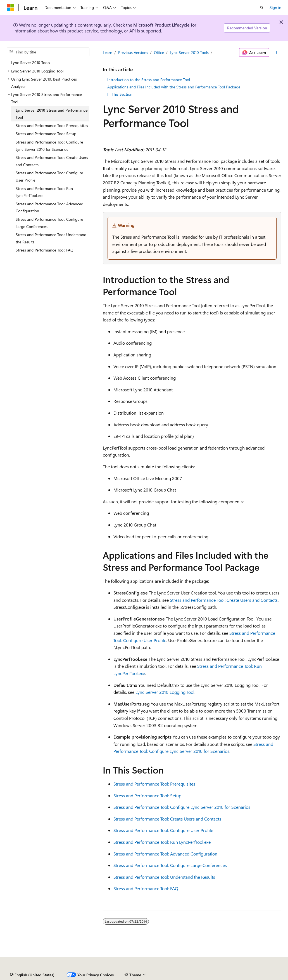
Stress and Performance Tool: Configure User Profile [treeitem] (49, 176)
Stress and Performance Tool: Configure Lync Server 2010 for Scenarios (182, 807)
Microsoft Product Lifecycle (161, 25)
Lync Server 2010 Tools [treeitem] (31, 63)
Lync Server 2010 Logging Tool (165, 692)
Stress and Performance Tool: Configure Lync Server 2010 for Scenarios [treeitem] (49, 146)
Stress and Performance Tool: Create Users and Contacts (224, 600)
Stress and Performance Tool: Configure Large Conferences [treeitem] (49, 223)
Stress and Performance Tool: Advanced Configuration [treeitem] (49, 207)
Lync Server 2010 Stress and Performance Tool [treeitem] (52, 114)
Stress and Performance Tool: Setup (147, 795)
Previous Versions (133, 52)
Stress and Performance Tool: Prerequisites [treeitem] (52, 125)
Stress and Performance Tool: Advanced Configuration (165, 854)
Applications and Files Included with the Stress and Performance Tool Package (174, 87)
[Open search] (262, 8)
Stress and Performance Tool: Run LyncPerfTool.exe (162, 842)
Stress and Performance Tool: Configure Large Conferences (170, 865)
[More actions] (276, 53)
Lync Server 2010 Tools (189, 52)
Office (159, 52)
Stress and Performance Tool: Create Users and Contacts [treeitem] (52, 161)
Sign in (275, 7)
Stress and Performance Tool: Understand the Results (164, 877)
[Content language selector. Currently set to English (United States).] (32, 975)
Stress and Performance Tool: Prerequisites (154, 784)
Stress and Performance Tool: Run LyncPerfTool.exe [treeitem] (44, 192)
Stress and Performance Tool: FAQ (146, 888)
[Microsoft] (10, 8)
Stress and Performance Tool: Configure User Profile (163, 830)
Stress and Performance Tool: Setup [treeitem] (46, 134)
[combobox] (48, 52)
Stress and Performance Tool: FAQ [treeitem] (45, 250)
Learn (108, 52)
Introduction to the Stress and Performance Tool (149, 80)
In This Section (120, 94)
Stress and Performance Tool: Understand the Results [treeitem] (51, 238)
